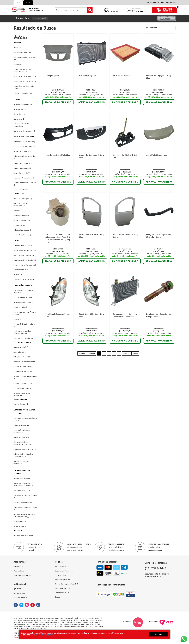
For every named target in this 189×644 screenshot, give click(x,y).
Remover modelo (40, 18)
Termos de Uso (61, 566)
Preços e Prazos (61, 576)
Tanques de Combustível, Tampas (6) (25, 508)
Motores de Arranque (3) (22, 388)
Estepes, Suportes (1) (21, 404)
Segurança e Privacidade (65, 571)
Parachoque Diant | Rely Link (57, 157)
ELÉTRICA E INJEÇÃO (22, 342)
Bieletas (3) (18, 319)
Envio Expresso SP (62, 594)
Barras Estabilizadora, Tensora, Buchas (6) (25, 313)
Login (163, 2)
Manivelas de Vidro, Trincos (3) (25, 449)
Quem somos (19, 589)
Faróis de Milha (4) (20, 522)
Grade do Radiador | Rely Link (91, 157)
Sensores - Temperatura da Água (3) (25, 377)
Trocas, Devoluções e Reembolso (68, 585)
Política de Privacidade (44, 635)
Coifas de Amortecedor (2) (23, 338)
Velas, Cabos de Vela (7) (22, 357)
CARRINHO (167, 9)
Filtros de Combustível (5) (23, 104)
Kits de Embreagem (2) (22, 220)
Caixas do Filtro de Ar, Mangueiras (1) (21, 125)
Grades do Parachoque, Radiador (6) (25, 496)
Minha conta (18, 566)
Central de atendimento (23, 576)
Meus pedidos (171, 2)
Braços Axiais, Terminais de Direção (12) (23, 291)
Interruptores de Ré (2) (22, 173)
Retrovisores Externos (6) (23, 502)
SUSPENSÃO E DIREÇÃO (23, 285)
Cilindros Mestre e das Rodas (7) (25, 250)
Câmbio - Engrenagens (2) (23, 163)
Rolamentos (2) (19, 225)
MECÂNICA (18, 43)
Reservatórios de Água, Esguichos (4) (22, 431)
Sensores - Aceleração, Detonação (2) (22, 394)
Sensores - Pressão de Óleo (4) (24, 362)
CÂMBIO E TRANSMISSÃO (24, 137)
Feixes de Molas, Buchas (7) (23, 302)
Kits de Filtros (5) (19, 114)
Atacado (156, 2)
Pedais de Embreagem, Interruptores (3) (22, 205)
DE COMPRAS (167, 11)
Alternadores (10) (20, 352)
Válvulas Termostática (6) (23, 93)
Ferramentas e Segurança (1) (24, 535)
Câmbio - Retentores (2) (22, 168)
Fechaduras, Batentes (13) (23, 478)
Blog (30, 3)
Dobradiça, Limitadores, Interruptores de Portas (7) (23, 484)
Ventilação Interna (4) (21, 437)
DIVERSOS (18, 530)
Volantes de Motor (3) (21, 215)
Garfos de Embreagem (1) (23, 235)
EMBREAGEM (19, 194)
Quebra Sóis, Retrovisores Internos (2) (23, 462)
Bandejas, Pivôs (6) (20, 307)
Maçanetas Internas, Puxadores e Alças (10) (25, 419)
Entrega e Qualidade (63, 580)
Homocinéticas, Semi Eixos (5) (24, 147)
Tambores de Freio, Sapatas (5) (25, 260)
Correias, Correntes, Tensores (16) (24, 58)
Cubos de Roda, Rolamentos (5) (25, 142)
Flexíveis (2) (18, 275)
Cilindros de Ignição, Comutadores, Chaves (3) (22, 443)
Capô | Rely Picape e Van (157, 157)
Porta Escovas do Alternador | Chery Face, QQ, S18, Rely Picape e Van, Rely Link (58, 241)
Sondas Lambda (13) (21, 347)
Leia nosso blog (20, 594)
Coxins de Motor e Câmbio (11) (25, 76)
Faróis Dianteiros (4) (21, 526)
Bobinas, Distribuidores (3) (23, 383)
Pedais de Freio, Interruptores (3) (25, 265)
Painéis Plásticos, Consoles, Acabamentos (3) (23, 455)
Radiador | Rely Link (87, 76)
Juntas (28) (17, 48)
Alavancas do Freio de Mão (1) (24, 279)
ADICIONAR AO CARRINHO (58, 101)
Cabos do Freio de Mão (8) (23, 246)
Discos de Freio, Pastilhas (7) (24, 255)
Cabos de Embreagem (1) (23, 230)
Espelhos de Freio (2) (21, 270)
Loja (19, 3)
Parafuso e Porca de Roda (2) (24, 178)
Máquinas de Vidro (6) (21, 425)
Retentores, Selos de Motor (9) (25, 81)
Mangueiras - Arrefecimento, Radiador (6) (24, 87)
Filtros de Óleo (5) (20, 109)
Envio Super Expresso (64, 589)
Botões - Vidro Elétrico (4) (23, 371)
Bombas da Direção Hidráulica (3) (24, 325)
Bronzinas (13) (19, 64)
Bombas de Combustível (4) (23, 367)
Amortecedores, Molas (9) (23, 297)
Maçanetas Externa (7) (22, 490)
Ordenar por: (152, 28)
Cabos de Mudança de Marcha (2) (24, 157)
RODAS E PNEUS (20, 399)
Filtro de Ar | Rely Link (122, 76)
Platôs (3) (17, 211)
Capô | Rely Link (53, 76)
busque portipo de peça (36, 10)
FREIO (16, 241)
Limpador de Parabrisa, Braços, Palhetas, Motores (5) (25, 516)
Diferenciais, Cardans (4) (22, 151)
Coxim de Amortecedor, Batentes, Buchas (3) (22, 332)
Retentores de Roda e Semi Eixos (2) (25, 184)
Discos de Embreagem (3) (23, 199)
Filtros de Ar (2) (19, 119)
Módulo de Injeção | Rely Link (159, 76)
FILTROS (17, 100)
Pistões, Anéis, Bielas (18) (22, 52)
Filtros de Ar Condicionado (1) (24, 131)
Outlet (150, 2)
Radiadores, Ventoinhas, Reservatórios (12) (22, 70)
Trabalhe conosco (21, 599)
